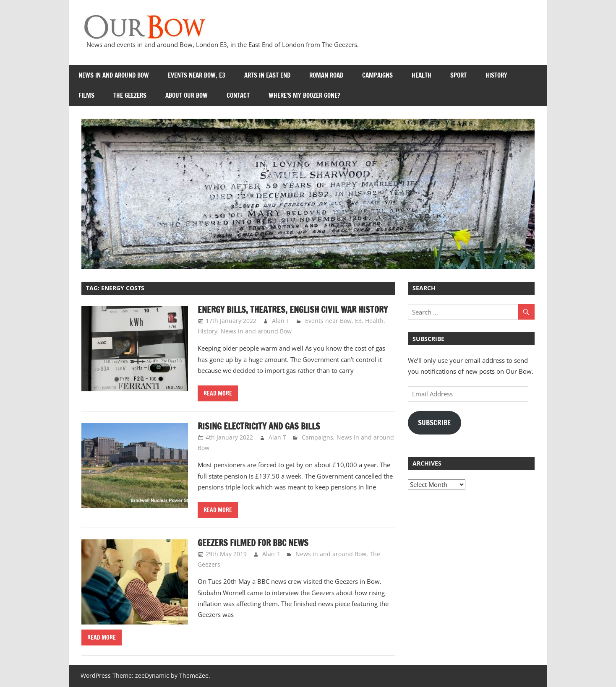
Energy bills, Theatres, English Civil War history (293, 310)
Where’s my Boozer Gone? (304, 95)
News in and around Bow (114, 75)
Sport (458, 75)
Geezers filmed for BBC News (253, 543)
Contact (238, 95)
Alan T (281, 321)
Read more (218, 393)
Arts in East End (267, 75)
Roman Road (326, 75)
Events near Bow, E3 (197, 75)
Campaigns (377, 75)
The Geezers (130, 95)
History (496, 75)
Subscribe (434, 423)
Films (86, 95)
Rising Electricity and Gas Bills (259, 426)
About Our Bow (187, 95)
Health (422, 75)
